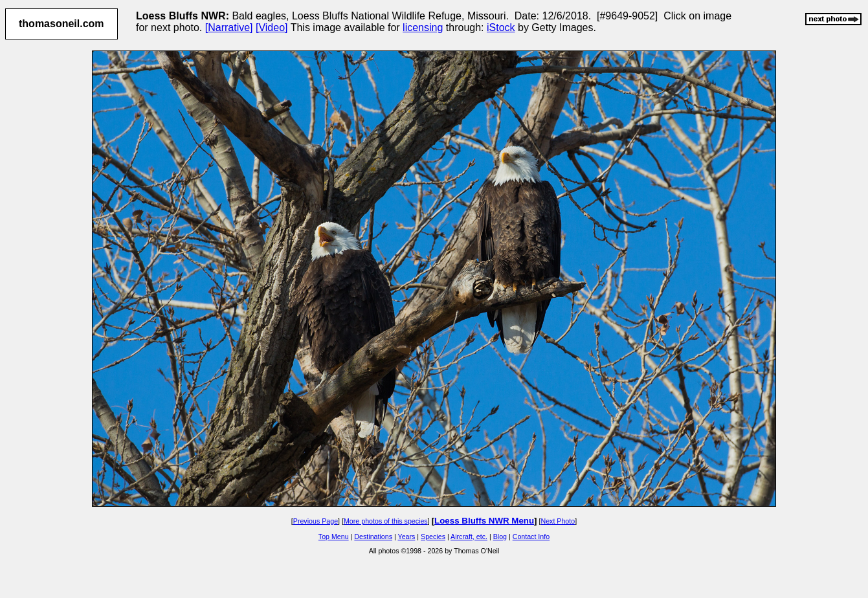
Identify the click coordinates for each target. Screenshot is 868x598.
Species (433, 537)
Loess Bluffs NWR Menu (484, 521)
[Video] (272, 28)
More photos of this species (386, 521)
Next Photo (558, 521)
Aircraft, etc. (469, 537)
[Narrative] (229, 28)
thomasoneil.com (61, 24)
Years (407, 537)
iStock (501, 28)
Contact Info (531, 537)
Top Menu (334, 537)
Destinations (373, 537)
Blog (500, 537)
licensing (423, 28)
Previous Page (316, 521)
